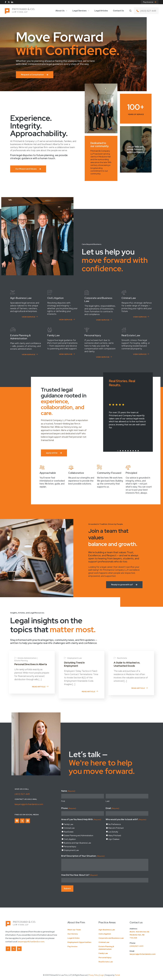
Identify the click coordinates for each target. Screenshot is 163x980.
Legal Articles (74, 938)
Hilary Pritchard (115, 836)
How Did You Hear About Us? (79, 875)
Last (108, 801)
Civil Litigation (70, 839)
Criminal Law (69, 828)
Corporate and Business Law (111, 938)
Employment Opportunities (79, 942)
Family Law (69, 824)
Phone (69, 808)
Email (112, 808)
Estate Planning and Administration (79, 836)
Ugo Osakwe (114, 839)
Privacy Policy (93, 975)
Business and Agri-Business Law (77, 843)
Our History (73, 934)
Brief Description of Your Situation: (83, 856)
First (63, 801)
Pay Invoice (72, 946)
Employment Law (71, 850)
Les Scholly (113, 832)
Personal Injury (70, 847)
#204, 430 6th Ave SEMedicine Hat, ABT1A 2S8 (139, 935)
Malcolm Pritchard (116, 828)
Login (102, 975)
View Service (30, 317)
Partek (117, 975)
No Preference (115, 824)
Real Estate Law (106, 962)
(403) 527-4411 (22, 794)
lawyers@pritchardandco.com (29, 804)
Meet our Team (74, 930)
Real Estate (69, 832)
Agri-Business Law (107, 930)
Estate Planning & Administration (106, 948)
